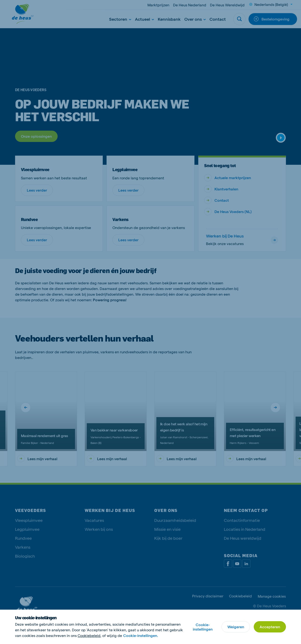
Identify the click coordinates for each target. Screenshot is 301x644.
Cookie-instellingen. (141, 635)
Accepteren (270, 627)
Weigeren (236, 627)
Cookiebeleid (89, 635)
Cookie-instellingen (203, 627)
